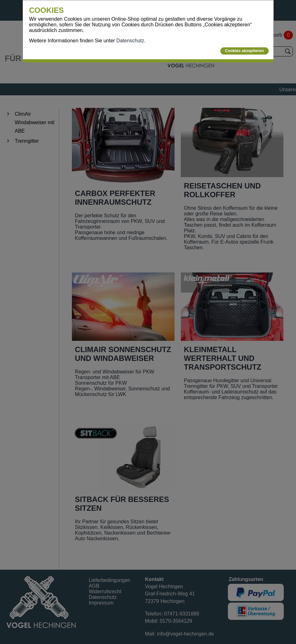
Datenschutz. (131, 41)
